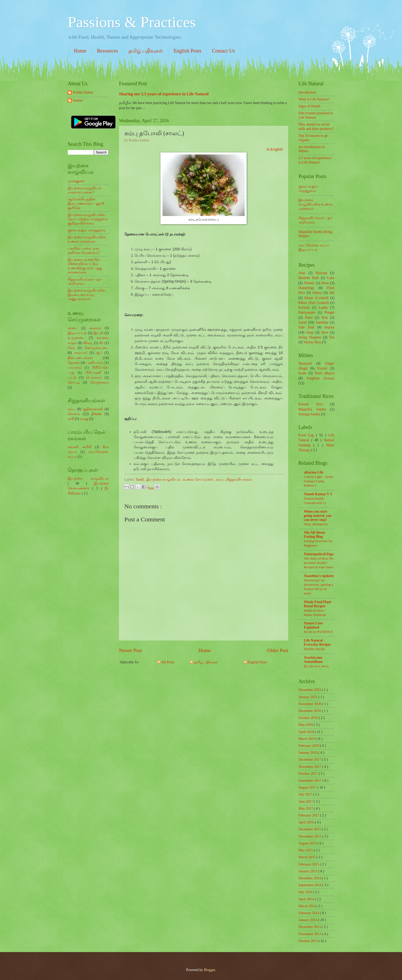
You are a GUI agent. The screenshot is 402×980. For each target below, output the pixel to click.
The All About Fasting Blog (314, 535)
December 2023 (310, 690)
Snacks (329, 327)
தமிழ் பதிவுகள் (146, 51)
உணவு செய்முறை (199, 479)
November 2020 (310, 704)
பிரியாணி (93, 373)
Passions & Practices (132, 22)
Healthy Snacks (314, 649)
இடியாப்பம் (77, 333)
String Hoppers (310, 337)
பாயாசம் (75, 368)
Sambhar (322, 322)
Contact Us (223, 51)
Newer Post (130, 650)
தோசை (74, 363)
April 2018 (307, 732)
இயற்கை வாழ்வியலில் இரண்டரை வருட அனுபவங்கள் (86, 295)
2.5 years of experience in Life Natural (315, 160)
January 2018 (308, 753)
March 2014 (308, 906)
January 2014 (308, 920)
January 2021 (308, 697)
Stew (325, 332)
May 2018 (306, 725)
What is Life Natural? (314, 99)
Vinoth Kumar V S (318, 494)
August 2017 (308, 787)
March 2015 (308, 857)
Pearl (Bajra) (325, 373)
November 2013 (310, 934)
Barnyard (305, 363)
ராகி (71, 419)
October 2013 (309, 941)
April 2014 (307, 899)
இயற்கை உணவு (316, 666)
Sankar (78, 100)
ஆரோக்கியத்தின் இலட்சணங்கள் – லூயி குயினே (86, 203)
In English (275, 149)
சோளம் (74, 414)
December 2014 (310, 878)
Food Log (307, 435)
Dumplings (306, 288)
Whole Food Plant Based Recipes (318, 604)
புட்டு (72, 378)
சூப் (99, 353)
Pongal (329, 312)
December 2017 (310, 760)
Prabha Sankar (83, 92)
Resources (107, 51)
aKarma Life (314, 472)
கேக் (71, 348)
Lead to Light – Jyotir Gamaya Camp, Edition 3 (318, 481)
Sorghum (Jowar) (320, 378)
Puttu (309, 318)
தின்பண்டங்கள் (80, 358)
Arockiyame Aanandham (313, 660)
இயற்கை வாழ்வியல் (164, 479)
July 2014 (306, 892)
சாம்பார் (81, 353)
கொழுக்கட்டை (97, 348)
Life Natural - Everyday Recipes (317, 642)
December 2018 (310, 711)
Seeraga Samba (309, 414)
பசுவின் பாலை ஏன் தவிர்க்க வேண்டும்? (84, 251)
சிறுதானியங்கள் (239, 479)
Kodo (302, 373)
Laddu (323, 308)
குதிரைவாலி (93, 409)
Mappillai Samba (312, 409)
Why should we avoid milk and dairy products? (316, 127)
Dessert (309, 283)
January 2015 (308, 871)
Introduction (307, 92)
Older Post (278, 650)
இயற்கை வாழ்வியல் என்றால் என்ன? (85, 190)
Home (80, 51)
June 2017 (306, 802)
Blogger (209, 970)
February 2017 (309, 815)
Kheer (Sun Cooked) (314, 303)
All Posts (166, 662)
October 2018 (309, 718)
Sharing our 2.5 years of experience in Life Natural (164, 94)
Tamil (140, 479)
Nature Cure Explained (313, 625)
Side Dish (306, 327)
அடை (73, 328)
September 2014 (310, 885)
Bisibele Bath (309, 278)
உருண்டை (76, 338)
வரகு (84, 419)
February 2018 (309, 746)
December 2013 (310, 927)
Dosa (325, 283)
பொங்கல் (94, 378)
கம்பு (220, 479)
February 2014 (309, 913)
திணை (97, 414)
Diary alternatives (316, 524)
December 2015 (310, 829)
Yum (151, 488)
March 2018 (308, 739)
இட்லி (98, 333)
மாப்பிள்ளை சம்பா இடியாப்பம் (314, 247)
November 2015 (310, 836)
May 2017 (306, 808)
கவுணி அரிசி (80, 447)
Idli (332, 293)
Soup (310, 332)
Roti (325, 318)
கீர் (101, 343)
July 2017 (306, 794)
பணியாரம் (95, 363)
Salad (302, 322)
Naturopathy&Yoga (319, 554)
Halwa (317, 293)
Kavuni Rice (311, 404)
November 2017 (310, 767)
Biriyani (321, 273)
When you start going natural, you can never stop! (318, 516)
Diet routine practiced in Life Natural (316, 115)
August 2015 (308, 843)
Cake (331, 278)
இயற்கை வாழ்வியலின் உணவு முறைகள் (87, 239)
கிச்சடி (88, 343)
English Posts (187, 51)
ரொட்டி (74, 382)
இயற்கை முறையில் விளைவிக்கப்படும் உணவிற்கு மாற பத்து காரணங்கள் (85, 266)
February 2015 (309, 864)
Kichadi (304, 308)
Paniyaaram (307, 312)
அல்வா (95, 328)
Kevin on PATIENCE (318, 632)
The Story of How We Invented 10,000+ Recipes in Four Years (319, 563)
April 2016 (307, 822)
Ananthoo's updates (319, 576)
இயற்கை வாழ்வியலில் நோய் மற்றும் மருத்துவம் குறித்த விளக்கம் (88, 219)
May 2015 (306, 850)
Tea (332, 337)
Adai (302, 273)
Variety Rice (312, 342)
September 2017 (310, 781)
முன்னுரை (76, 181)
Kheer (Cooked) (316, 298)
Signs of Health (309, 106)
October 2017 (309, 774)
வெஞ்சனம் (99, 382)
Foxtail (322, 368)
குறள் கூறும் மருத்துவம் (87, 230)
